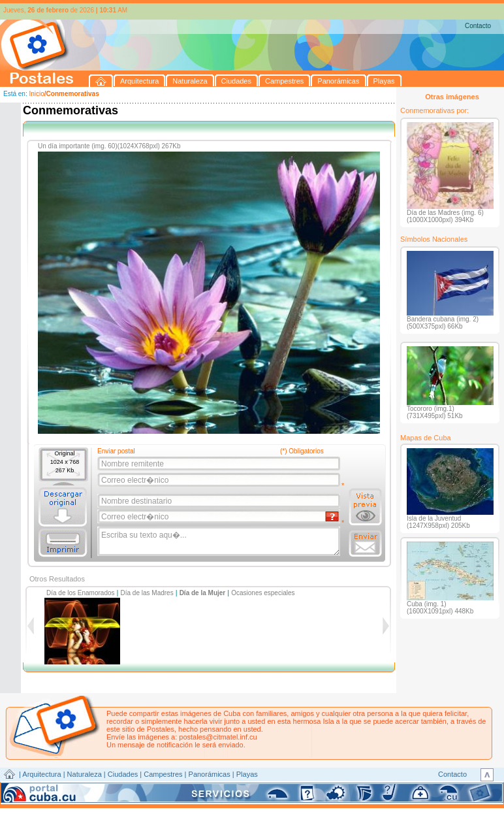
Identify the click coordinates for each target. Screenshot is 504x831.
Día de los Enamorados (81, 593)
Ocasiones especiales (263, 593)
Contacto (478, 26)
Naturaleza (85, 774)
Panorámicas (210, 774)
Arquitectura (41, 774)
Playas (247, 774)
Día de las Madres (147, 593)
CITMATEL (309, 789)
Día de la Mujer (203, 593)
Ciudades (123, 774)
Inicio (36, 94)
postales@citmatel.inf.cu (218, 737)
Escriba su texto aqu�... (220, 542)
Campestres (163, 774)
